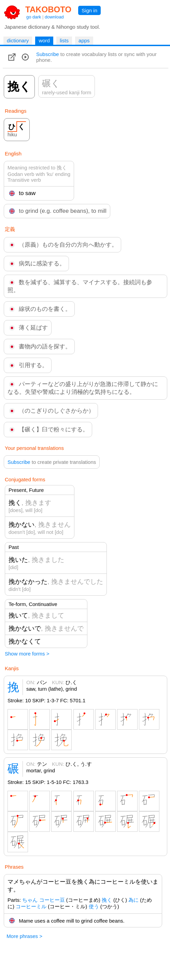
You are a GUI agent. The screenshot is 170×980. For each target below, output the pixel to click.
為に (133, 900)
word (44, 40)
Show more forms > (27, 654)
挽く (107, 900)
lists (64, 40)
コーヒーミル (31, 906)
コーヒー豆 (52, 900)
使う (94, 906)
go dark (34, 17)
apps (84, 40)
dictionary (18, 40)
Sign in (89, 10)
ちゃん (30, 900)
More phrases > (24, 936)
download (54, 17)
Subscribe (48, 54)
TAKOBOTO (48, 9)
